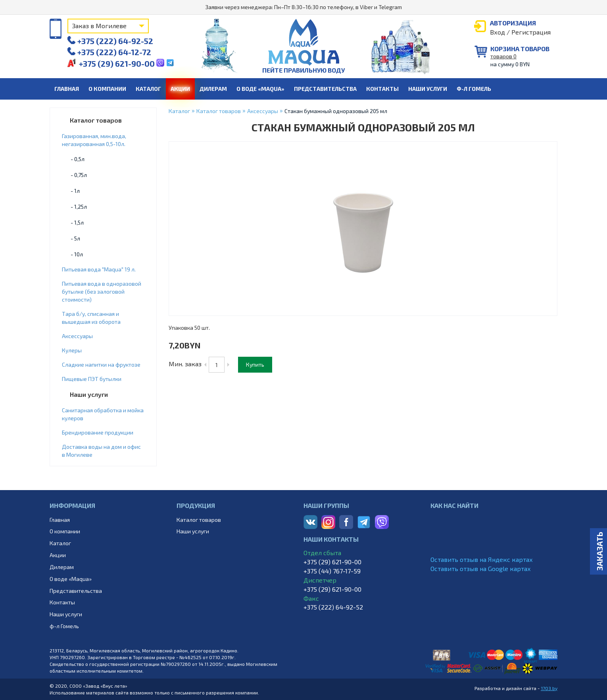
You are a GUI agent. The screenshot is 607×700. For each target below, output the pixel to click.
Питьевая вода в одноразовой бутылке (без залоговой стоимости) (102, 291)
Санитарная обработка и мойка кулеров (103, 414)
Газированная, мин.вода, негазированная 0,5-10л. (94, 140)
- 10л (77, 254)
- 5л (75, 238)
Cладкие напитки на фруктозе (101, 364)
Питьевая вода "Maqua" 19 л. (99, 269)
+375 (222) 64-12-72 (109, 52)
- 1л (75, 191)
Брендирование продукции (98, 432)
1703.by (549, 688)
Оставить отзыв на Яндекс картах (482, 559)
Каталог (179, 111)
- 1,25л (79, 207)
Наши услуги (89, 394)
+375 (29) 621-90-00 (112, 63)
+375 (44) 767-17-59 (332, 571)
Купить (255, 364)
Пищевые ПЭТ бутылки (92, 379)
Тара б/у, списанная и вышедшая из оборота (91, 318)
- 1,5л (77, 222)
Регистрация (531, 32)
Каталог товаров (96, 120)
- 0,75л (79, 175)
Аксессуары (77, 336)
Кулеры (72, 350)
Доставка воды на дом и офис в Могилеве (101, 451)
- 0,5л (78, 159)
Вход (498, 32)
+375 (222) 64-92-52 (110, 41)
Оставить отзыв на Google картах (481, 568)
